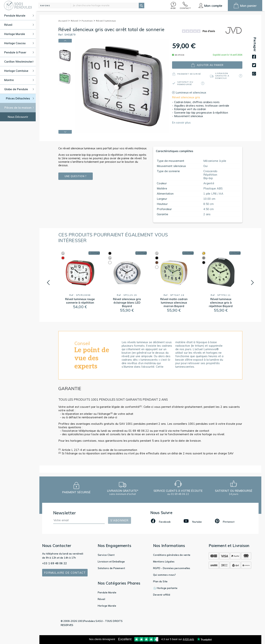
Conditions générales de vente (172, 555)
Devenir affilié (162, 595)
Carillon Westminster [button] (19, 62)
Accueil (64, 21)
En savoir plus (181, 123)
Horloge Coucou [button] (19, 43)
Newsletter (65, 513)
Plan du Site (160, 581)
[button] (173, 5)
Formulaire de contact (65, 573)
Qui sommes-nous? (164, 575)
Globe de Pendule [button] (19, 89)
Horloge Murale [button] (19, 34)
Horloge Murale (107, 606)
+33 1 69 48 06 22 (55, 563)
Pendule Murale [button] (19, 16)
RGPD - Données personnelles (172, 568)
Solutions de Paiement (111, 568)
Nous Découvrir (18, 117)
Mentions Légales (164, 562)
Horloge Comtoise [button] (19, 71)
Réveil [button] (19, 25)
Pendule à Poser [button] (19, 52)
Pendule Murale (107, 592)
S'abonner (119, 520)
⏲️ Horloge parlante (165, 588)
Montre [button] (19, 80)
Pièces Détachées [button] (20, 98)
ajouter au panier (207, 65)
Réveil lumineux (106, 21)
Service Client (106, 555)
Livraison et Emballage (111, 562)
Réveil (76, 21)
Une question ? (76, 176)
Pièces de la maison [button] (19, 108)
